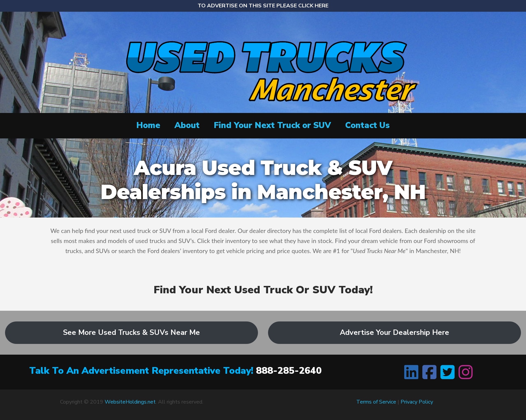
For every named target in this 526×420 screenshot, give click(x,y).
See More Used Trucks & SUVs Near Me (131, 333)
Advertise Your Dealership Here (394, 333)
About (187, 125)
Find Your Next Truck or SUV (272, 125)
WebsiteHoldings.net (130, 402)
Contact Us (367, 125)
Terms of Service (376, 402)
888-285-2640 (289, 371)
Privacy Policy (417, 402)
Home (148, 125)
